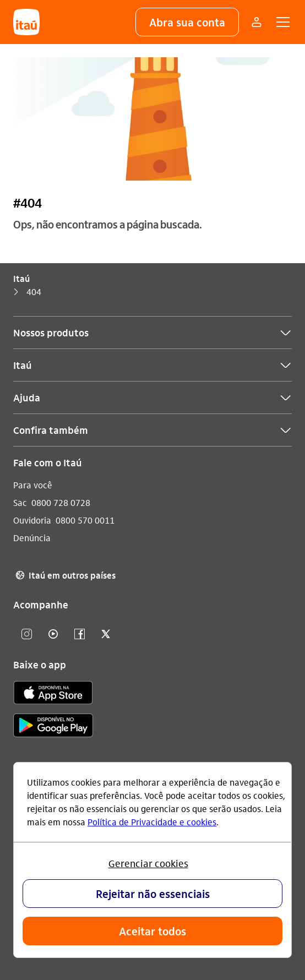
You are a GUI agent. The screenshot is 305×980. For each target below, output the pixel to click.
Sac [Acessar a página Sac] (20, 502)
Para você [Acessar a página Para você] (33, 485)
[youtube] (53, 635)
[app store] (53, 694)
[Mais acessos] (257, 22)
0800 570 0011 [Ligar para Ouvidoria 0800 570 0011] (85, 520)
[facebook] (79, 635)
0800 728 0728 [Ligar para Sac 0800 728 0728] (61, 502)
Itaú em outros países (64, 575)
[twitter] (106, 635)
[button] (187, 22)
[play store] (53, 727)
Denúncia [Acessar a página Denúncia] (32, 538)
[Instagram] (26, 635)
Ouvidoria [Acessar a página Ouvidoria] (32, 520)
